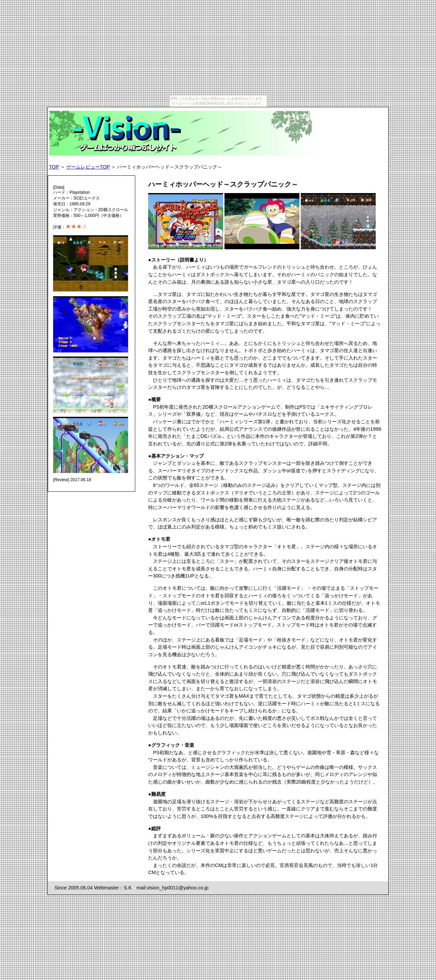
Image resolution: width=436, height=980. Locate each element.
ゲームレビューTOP (88, 167)
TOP (54, 167)
